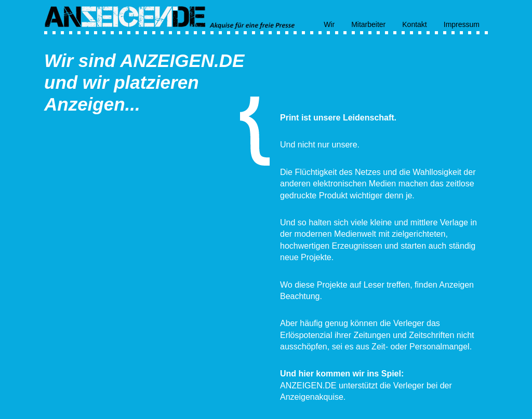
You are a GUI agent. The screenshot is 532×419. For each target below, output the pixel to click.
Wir (329, 24)
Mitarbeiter (368, 24)
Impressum (462, 24)
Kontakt (414, 24)
